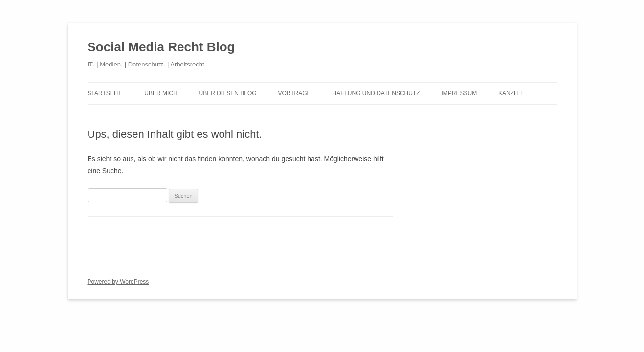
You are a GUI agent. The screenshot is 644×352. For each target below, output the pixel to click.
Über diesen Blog (228, 93)
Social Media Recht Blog (161, 47)
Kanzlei (511, 93)
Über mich (161, 93)
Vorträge (294, 93)
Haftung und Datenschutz (376, 93)
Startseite (105, 93)
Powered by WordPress (118, 282)
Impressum (459, 93)
